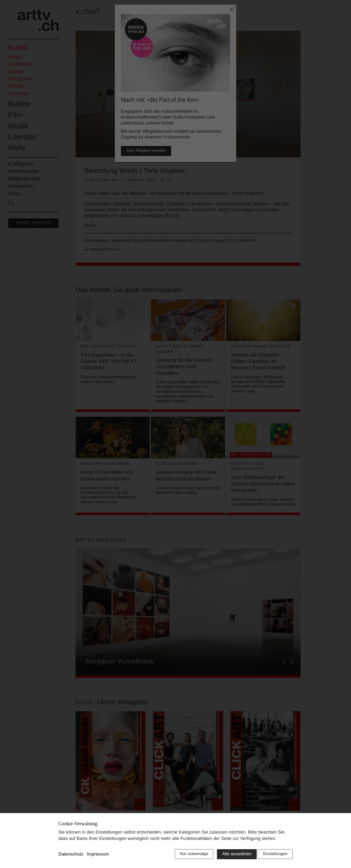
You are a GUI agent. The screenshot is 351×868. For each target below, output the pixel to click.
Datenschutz (71, 856)
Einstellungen (274, 855)
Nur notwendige (188, 855)
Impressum (98, 856)
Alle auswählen (232, 855)
